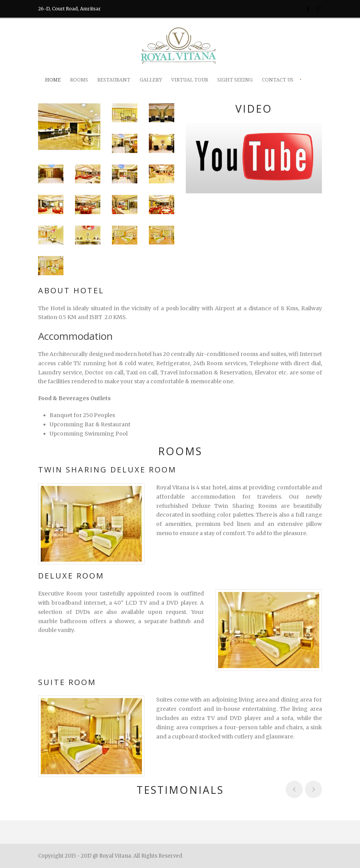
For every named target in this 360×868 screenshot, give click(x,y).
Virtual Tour (190, 80)
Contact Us (278, 80)
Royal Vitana (115, 856)
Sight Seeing (235, 80)
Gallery (151, 80)
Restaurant (114, 80)
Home (53, 80)
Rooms (79, 80)
